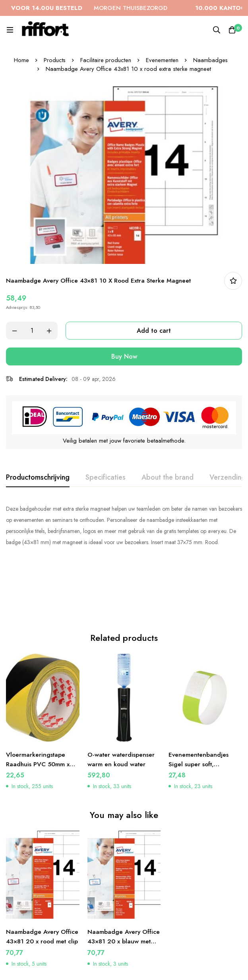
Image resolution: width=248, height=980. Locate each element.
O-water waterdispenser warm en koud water (122, 695)
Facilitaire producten (106, 60)
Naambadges (211, 60)
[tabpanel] (124, 525)
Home (21, 60)
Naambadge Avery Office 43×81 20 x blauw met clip (124, 877)
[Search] (216, 30)
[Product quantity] (32, 331)
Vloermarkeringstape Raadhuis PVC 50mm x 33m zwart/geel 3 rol (38, 700)
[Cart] (232, 30)
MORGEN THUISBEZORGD (108, 8)
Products (54, 60)
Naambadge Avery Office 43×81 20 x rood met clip (43, 877)
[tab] (38, 478)
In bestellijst (233, 281)
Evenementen (163, 60)
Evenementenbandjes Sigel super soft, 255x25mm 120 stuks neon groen (199, 704)
